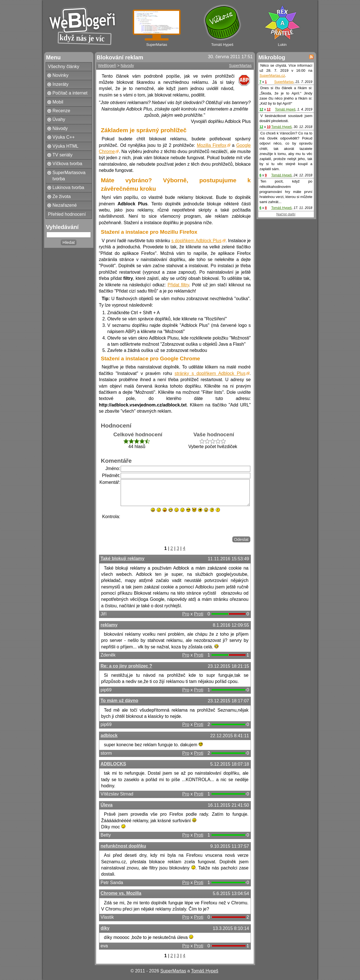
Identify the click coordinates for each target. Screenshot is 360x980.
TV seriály (63, 155)
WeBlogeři (107, 66)
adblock (109, 735)
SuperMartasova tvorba (69, 176)
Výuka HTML (66, 146)
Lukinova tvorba (68, 187)
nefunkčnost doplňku (123, 846)
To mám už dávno (120, 701)
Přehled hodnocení (67, 214)
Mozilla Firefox (212, 145)
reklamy (109, 625)
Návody (60, 128)
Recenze (61, 111)
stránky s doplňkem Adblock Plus (210, 373)
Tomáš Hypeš (285, 109)
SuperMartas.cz (272, 76)
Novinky (61, 75)
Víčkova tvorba (67, 164)
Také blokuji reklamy (123, 558)
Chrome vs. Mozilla (121, 893)
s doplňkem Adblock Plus (196, 241)
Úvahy (59, 119)
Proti (199, 614)
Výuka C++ (64, 137)
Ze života (62, 196)
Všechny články (64, 67)
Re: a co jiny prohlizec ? (126, 666)
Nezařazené (65, 205)
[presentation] (163, 525)
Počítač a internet (70, 93)
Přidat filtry (178, 285)
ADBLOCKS (113, 764)
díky (105, 928)
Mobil (58, 102)
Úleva (107, 805)
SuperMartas (240, 66)
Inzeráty (61, 84)
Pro (186, 614)
